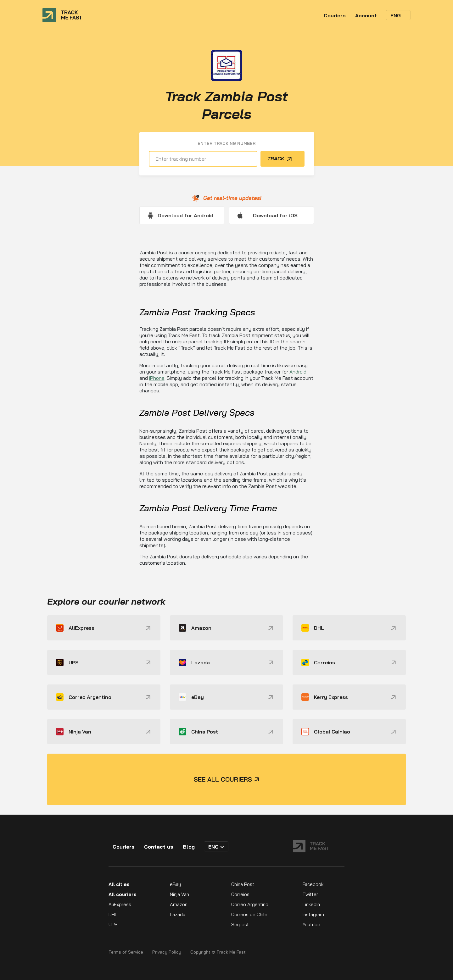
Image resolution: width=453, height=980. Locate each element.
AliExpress (120, 904)
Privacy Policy (167, 952)
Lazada (178, 914)
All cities (119, 884)
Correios (240, 894)
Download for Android (185, 215)
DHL (113, 914)
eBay (175, 884)
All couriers (123, 894)
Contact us (159, 847)
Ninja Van (179, 894)
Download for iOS (275, 215)
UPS (113, 925)
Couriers (335, 15)
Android (298, 372)
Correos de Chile (249, 914)
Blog (189, 847)
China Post (243, 884)
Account (366, 15)
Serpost (240, 925)
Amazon (179, 904)
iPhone (157, 378)
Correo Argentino (250, 904)
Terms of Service (126, 952)
